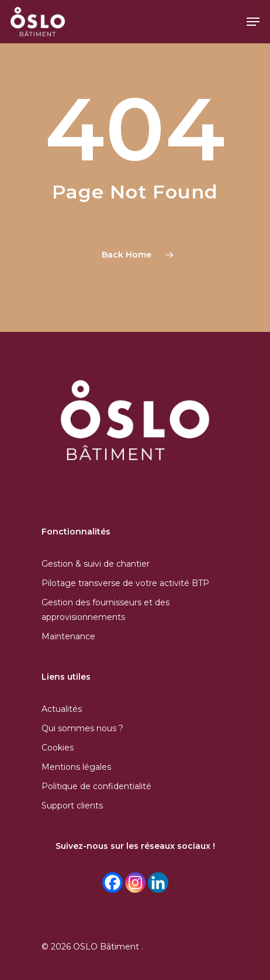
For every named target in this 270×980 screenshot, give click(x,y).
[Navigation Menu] (253, 22)
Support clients (72, 806)
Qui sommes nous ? (82, 728)
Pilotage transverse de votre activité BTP (125, 583)
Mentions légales (76, 767)
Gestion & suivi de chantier (96, 564)
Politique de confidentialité (96, 786)
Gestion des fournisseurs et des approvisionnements (105, 610)
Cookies (58, 748)
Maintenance (68, 636)
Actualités (62, 709)
